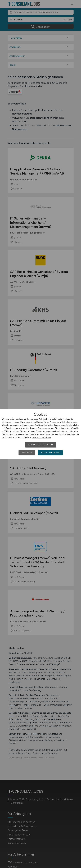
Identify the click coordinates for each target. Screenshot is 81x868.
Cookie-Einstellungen (41, 445)
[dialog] (40, 434)
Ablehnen (27, 453)
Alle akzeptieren (50, 453)
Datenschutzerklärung (41, 437)
